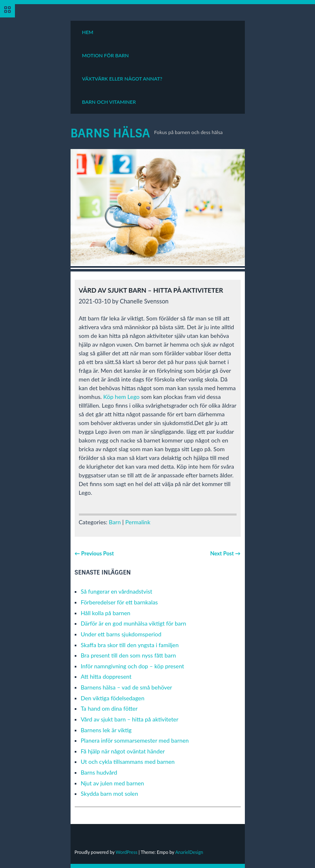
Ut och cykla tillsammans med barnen (128, 762)
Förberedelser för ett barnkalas (120, 602)
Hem (88, 32)
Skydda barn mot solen (110, 793)
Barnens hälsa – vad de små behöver (127, 687)
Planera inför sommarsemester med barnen (135, 740)
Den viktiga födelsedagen (113, 698)
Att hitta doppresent (106, 676)
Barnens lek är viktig (106, 730)
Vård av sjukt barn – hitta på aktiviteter (130, 719)
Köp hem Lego (122, 397)
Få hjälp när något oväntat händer (123, 751)
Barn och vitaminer (109, 102)
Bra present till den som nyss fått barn (128, 655)
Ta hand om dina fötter (109, 708)
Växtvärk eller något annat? (122, 79)
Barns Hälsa (110, 133)
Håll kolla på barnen (106, 613)
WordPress (126, 852)
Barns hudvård (99, 772)
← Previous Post (94, 553)
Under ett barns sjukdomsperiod (121, 634)
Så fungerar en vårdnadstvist (117, 591)
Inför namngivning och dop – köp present (133, 666)
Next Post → (225, 553)
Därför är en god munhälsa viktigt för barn (134, 623)
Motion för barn (106, 55)
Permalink (138, 522)
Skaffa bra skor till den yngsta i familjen (130, 645)
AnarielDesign (189, 852)
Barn (115, 522)
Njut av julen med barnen (113, 783)
